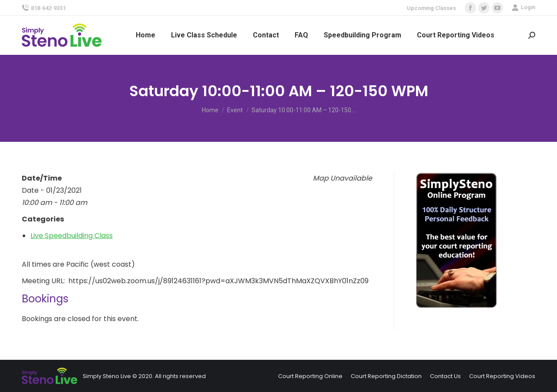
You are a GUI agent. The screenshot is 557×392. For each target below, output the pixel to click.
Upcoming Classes (431, 8)
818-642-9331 (44, 8)
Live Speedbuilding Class (72, 236)
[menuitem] (146, 35)
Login (523, 7)
